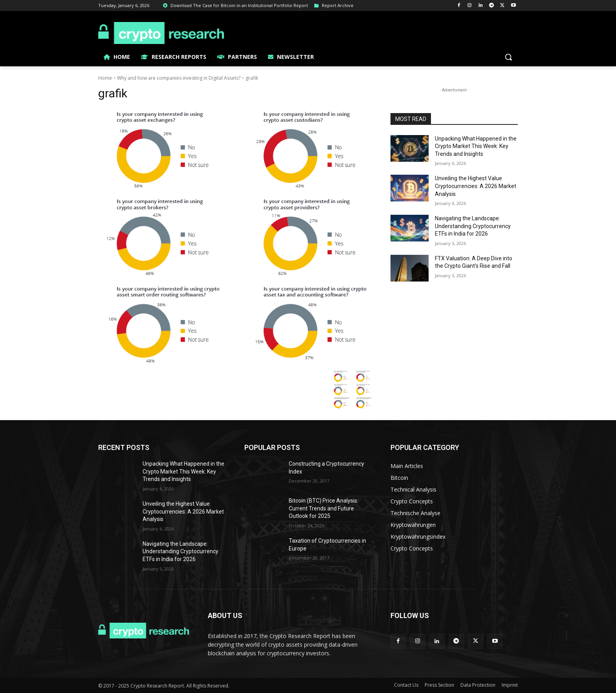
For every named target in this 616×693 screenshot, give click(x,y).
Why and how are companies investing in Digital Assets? (179, 78)
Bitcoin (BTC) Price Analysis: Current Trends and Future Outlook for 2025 (324, 508)
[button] (508, 57)
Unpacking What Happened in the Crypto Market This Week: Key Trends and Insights (476, 146)
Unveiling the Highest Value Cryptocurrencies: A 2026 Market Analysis (476, 186)
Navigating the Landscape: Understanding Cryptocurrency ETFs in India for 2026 (473, 226)
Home (105, 78)
